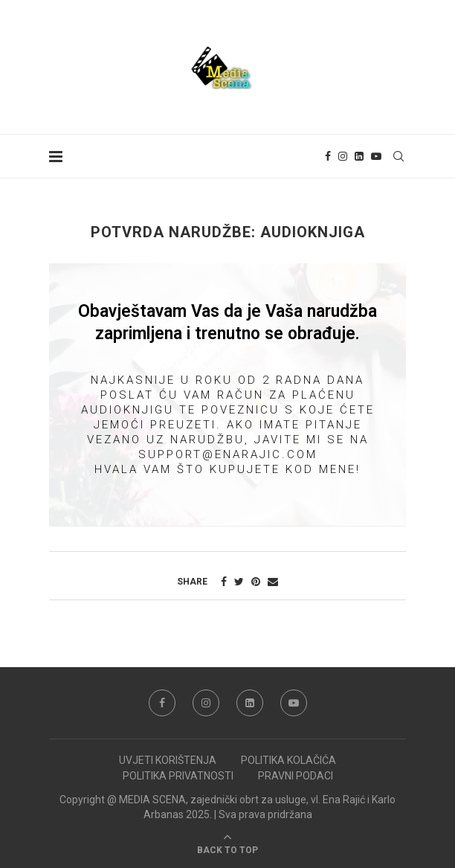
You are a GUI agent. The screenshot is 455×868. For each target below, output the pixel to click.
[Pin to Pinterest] (256, 582)
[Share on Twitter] (239, 582)
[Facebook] (328, 156)
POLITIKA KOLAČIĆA (288, 760)
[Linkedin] (359, 156)
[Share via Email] (273, 582)
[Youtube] (376, 156)
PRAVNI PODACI (296, 776)
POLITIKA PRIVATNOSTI (178, 776)
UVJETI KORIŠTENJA (168, 760)
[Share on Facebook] (224, 582)
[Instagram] (343, 156)
